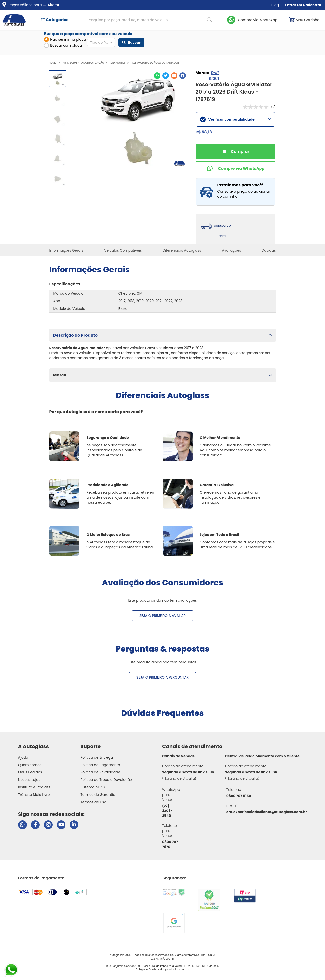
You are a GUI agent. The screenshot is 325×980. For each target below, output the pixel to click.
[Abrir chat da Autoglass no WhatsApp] (23, 825)
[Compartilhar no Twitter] (166, 76)
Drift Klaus (214, 75)
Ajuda (23, 757)
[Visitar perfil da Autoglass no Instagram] (48, 825)
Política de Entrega (97, 757)
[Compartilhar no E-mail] (174, 76)
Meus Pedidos (30, 772)
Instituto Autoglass (34, 787)
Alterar (53, 5)
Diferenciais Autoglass (182, 250)
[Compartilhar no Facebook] (183, 76)
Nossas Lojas (29, 780)
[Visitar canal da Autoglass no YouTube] (61, 825)
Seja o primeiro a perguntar (162, 677)
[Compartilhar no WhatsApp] (157, 76)
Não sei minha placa (65, 39)
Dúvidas (269, 250)
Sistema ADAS (93, 787)
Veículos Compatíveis (123, 250)
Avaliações (231, 250)
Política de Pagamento (100, 765)
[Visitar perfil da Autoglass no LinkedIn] (74, 825)
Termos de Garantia (98, 795)
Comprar (236, 152)
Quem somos (30, 765)
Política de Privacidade (100, 772)
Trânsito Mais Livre (34, 795)
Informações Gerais (66, 250)
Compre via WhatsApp (258, 20)
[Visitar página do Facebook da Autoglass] (35, 825)
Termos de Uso (93, 802)
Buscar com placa (63, 45)
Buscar (131, 43)
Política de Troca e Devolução (106, 780)
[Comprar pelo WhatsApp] (236, 169)
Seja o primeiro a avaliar (163, 616)
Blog (275, 5)
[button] (163, 335)
